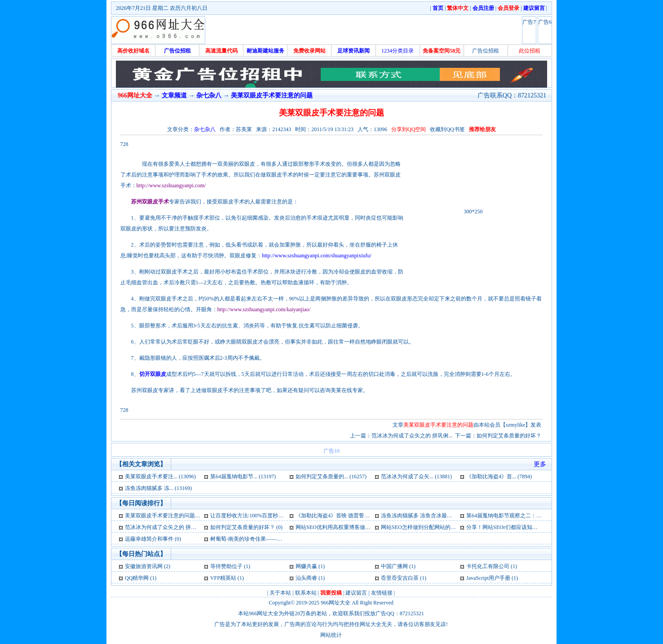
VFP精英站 (223, 578)
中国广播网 (394, 566)
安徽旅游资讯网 (144, 566)
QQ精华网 (137, 578)
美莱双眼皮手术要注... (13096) (160, 476)
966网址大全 (336, 603)
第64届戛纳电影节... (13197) (243, 476)
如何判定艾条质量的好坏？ (509, 436)
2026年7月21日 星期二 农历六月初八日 (162, 8)
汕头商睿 (306, 578)
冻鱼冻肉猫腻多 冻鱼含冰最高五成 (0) (426, 516)
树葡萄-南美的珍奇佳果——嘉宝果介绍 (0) (261, 539)
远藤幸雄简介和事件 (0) (153, 539)
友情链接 (382, 593)
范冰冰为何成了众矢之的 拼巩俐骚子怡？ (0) (178, 527)
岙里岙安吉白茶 (400, 578)
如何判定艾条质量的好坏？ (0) (246, 527)
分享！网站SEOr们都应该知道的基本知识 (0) (519, 527)
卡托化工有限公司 (488, 566)
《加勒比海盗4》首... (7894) (499, 476)
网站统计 (331, 635)
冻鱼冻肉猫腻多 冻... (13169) (158, 488)
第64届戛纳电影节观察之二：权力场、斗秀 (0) (521, 516)
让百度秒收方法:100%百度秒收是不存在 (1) (261, 516)
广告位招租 (486, 51)
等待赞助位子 (226, 566)
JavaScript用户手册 (488, 578)
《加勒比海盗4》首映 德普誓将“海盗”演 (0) (347, 516)
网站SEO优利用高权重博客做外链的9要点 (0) (349, 527)
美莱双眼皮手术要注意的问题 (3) (164, 516)
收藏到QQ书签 (447, 129)
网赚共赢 (306, 566)
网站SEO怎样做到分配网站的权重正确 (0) (430, 527)
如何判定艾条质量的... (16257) (331, 476)
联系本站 (306, 593)
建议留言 (356, 593)
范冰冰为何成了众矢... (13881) (416, 476)
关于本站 (280, 593)
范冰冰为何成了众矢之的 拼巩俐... (412, 436)
